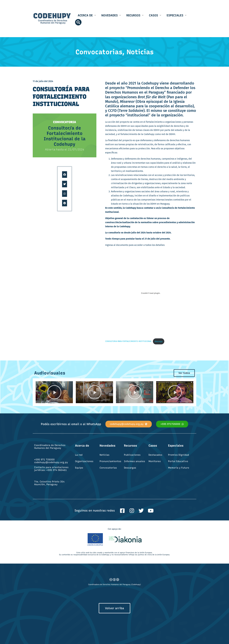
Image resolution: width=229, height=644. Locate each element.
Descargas (130, 468)
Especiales (177, 15)
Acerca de (87, 15)
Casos (155, 15)
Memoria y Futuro (179, 468)
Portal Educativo (178, 461)
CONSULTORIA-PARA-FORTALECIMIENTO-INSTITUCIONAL (128, 341)
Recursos (135, 15)
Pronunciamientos (110, 461)
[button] (65, 175)
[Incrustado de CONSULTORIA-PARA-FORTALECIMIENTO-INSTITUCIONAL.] (151, 293)
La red (79, 455)
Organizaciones (84, 461)
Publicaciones (132, 455)
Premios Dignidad (179, 455)
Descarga (159, 341)
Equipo (79, 468)
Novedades (111, 15)
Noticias (104, 455)
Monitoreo (155, 461)
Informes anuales (135, 461)
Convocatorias (108, 468)
